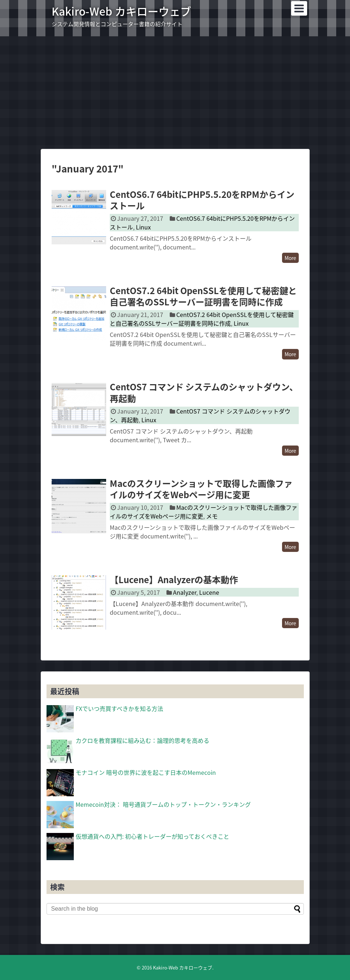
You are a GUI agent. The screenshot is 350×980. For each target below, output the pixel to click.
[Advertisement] (175, 93)
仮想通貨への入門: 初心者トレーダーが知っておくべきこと (152, 836)
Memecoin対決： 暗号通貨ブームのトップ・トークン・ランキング (163, 804)
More (290, 258)
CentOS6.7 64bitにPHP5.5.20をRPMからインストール (202, 200)
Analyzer (185, 592)
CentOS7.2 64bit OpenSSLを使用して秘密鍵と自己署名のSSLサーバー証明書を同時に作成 (203, 296)
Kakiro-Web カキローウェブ (121, 11)
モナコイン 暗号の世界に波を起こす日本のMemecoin (146, 772)
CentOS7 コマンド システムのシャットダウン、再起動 (204, 392)
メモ (212, 516)
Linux (143, 227)
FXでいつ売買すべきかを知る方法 (119, 708)
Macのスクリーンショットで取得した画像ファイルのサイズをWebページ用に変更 (201, 489)
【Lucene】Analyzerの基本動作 (174, 580)
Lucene (209, 592)
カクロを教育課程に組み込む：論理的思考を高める (142, 740)
